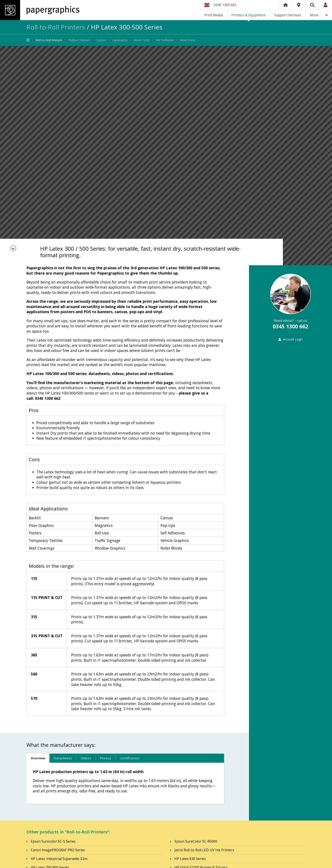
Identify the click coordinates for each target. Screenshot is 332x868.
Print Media (214, 15)
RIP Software (165, 40)
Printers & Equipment (248, 15)
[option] (166, 156)
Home (285, 5)
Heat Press (188, 40)
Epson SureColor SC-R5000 (196, 842)
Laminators (120, 40)
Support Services (288, 15)
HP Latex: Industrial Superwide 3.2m (59, 859)
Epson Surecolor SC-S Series (53, 842)
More (314, 15)
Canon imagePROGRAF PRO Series (58, 850)
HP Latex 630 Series (190, 859)
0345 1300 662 (225, 5)
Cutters (101, 40)
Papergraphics (40, 10)
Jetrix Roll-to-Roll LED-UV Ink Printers (204, 850)
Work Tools (142, 40)
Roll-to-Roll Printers (56, 27)
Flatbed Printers (79, 40)
